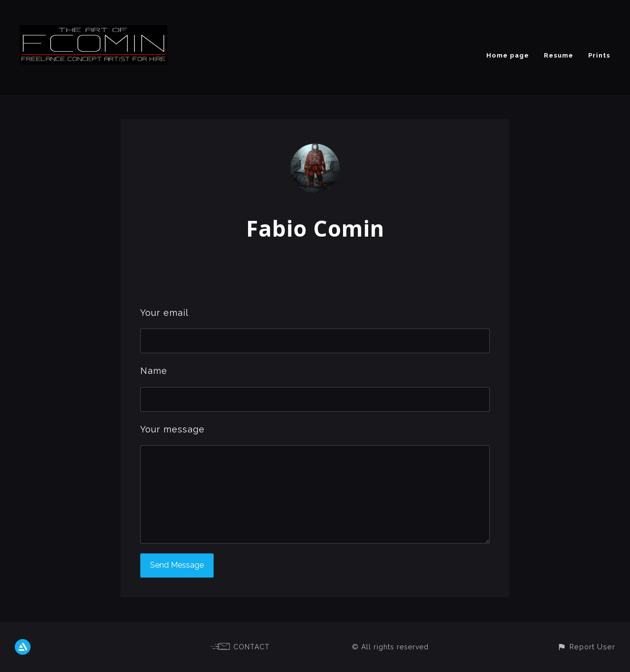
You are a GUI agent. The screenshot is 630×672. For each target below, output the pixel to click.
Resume (559, 55)
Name (154, 371)
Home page (508, 55)
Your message (173, 429)
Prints (599, 55)
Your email (164, 313)
